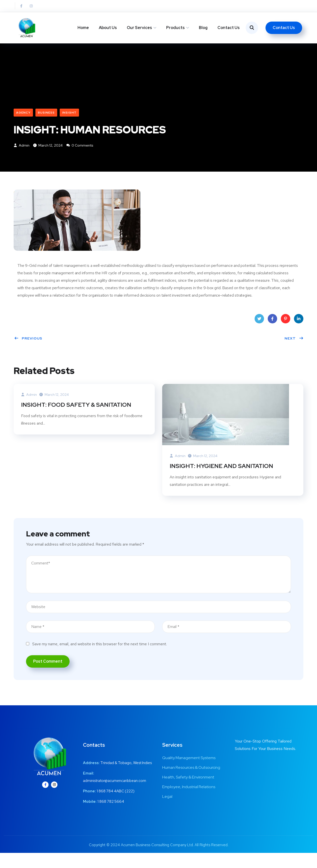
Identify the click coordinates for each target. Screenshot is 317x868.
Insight (69, 124)
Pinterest (286, 332)
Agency (23, 124)
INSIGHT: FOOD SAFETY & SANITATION (77, 417)
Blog (203, 28)
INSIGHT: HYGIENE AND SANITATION (222, 478)
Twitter (259, 332)
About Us (108, 28)
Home (83, 28)
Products (175, 28)
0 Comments (80, 158)
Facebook (272, 332)
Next (294, 351)
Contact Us (229, 28)
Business (46, 124)
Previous (28, 351)
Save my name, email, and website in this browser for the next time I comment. (100, 656)
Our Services (139, 28)
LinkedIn (299, 332)
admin (22, 158)
